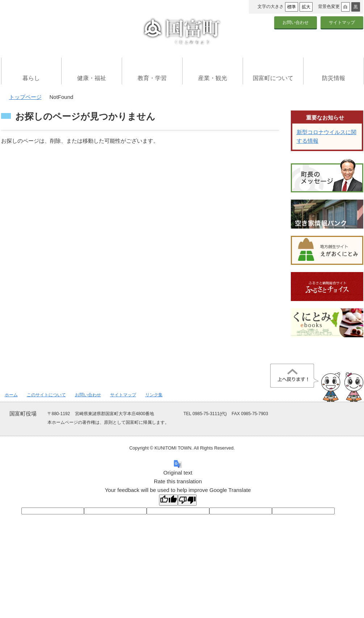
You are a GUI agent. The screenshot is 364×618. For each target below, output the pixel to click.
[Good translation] (168, 500)
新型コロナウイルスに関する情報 (327, 136)
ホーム (11, 395)
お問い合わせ (296, 22)
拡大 (306, 7)
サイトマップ (342, 22)
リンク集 (154, 395)
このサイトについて (46, 395)
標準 (292, 7)
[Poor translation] (187, 500)
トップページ (25, 97)
